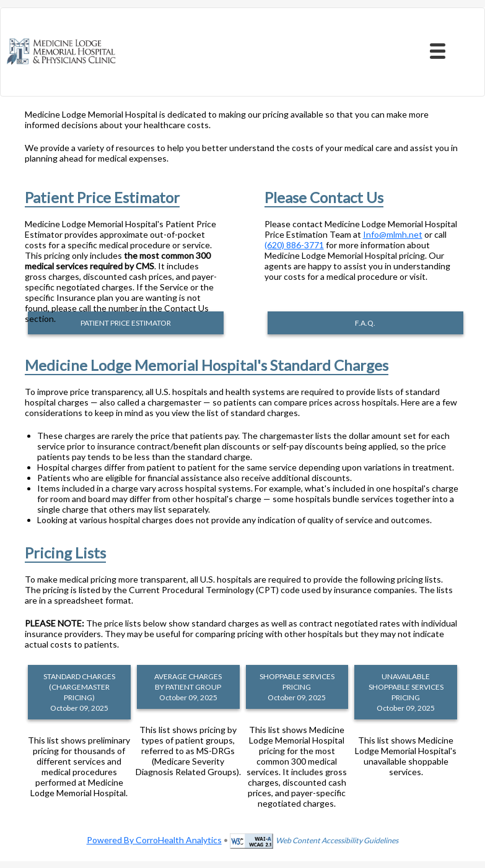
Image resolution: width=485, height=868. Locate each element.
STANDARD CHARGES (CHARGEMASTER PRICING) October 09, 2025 (79, 692)
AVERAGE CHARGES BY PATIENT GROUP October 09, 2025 (188, 687)
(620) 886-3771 (294, 245)
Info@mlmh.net (393, 234)
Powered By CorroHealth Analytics (154, 840)
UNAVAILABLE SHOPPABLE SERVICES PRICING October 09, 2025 (406, 692)
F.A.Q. (365, 323)
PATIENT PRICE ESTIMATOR (126, 323)
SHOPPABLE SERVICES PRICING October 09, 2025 (297, 687)
